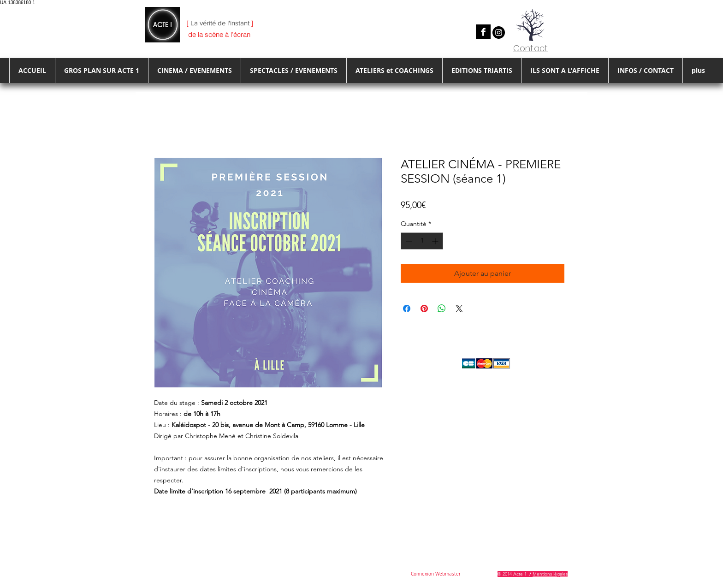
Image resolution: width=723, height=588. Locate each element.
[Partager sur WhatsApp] (442, 309)
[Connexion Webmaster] (436, 574)
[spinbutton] (422, 241)
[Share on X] (459, 309)
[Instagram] (499, 33)
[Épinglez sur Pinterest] (424, 309)
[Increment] (436, 241)
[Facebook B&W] (483, 32)
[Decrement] (408, 241)
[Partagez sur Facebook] (407, 309)
